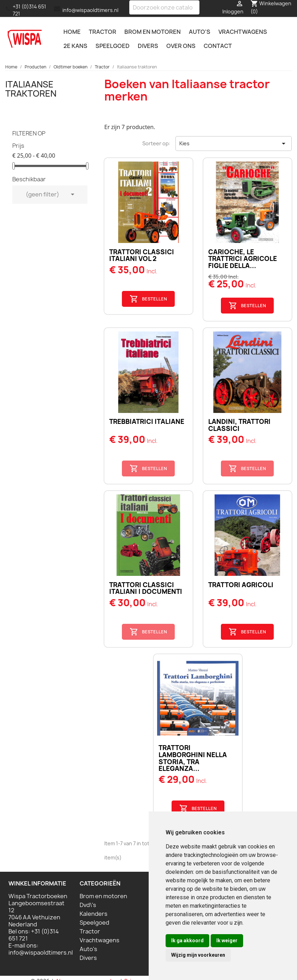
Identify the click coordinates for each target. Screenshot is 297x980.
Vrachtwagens (243, 32)
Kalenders (94, 914)
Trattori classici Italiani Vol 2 (142, 255)
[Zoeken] (164, 7)
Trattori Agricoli (241, 585)
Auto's (200, 32)
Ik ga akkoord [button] (187, 941)
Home (72, 32)
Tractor (103, 32)
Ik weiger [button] (227, 941)
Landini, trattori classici (239, 425)
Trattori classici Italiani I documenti (146, 588)
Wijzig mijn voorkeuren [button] (198, 955)
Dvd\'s (88, 905)
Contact (218, 46)
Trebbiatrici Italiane (147, 422)
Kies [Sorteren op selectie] (234, 144)
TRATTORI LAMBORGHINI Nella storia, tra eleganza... (193, 758)
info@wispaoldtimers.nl (90, 10)
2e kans (75, 46)
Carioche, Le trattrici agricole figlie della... (243, 259)
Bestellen (148, 299)
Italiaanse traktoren (31, 89)
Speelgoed (113, 46)
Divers (148, 46)
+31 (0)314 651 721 (29, 10)
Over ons (181, 46)
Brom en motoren (153, 32)
